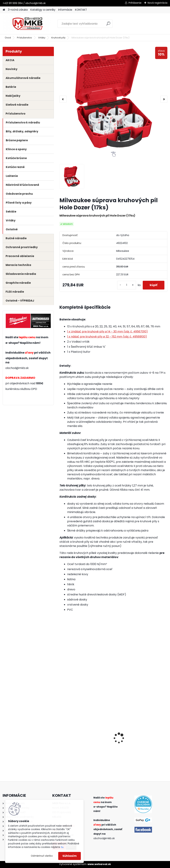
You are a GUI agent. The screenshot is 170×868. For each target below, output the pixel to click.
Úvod (8, 38)
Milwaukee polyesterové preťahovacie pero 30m (75, 737)
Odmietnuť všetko (42, 856)
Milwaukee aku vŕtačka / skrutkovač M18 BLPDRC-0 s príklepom (113, 737)
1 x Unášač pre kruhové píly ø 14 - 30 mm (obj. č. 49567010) (107, 332)
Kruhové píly (58, 38)
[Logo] (27, 24)
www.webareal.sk (99, 864)
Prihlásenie (135, 3)
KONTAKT (81, 10)
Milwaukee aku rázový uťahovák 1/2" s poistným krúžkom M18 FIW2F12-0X (150, 737)
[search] (108, 25)
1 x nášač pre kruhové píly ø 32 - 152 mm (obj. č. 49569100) (107, 337)
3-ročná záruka (18, 10)
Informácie (65, 10)
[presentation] (63, 99)
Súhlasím (70, 856)
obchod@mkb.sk (17, 368)
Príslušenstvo (24, 38)
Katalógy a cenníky (43, 10)
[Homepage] (4, 10)
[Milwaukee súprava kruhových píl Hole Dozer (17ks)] (113, 99)
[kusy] (127, 285)
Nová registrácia (157, 3)
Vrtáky (42, 38)
